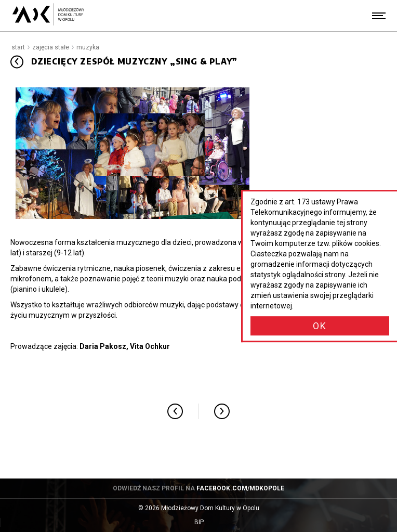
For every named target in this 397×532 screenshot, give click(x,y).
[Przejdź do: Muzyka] (17, 62)
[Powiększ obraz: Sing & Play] (133, 153)
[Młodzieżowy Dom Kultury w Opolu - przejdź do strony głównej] (48, 16)
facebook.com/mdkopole (240, 488)
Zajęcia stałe (51, 47)
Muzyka (88, 47)
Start (18, 47)
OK (320, 326)
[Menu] (379, 16)
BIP (209, 522)
